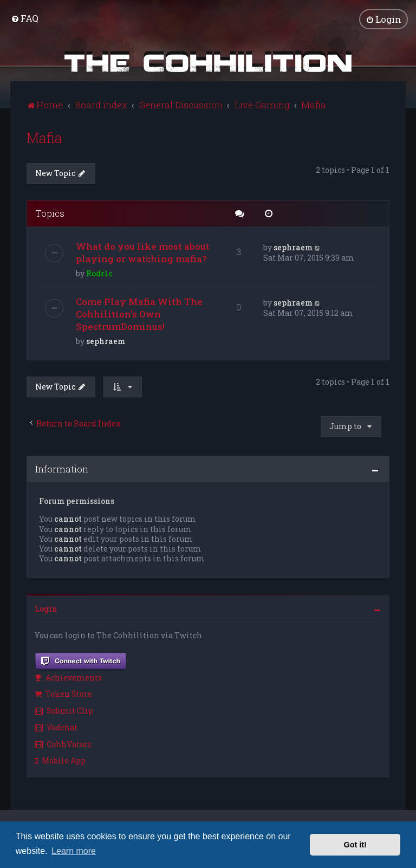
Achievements (68, 677)
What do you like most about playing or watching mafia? (143, 252)
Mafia (44, 137)
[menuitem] (25, 18)
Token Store (63, 694)
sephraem (293, 247)
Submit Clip (64, 711)
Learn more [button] (74, 851)
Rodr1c (99, 273)
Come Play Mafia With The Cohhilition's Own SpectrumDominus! (139, 314)
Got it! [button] (355, 845)
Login (46, 609)
